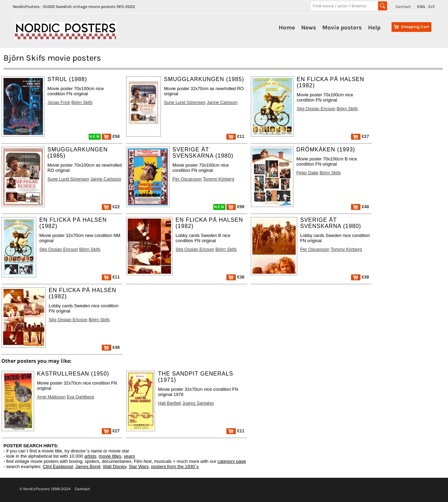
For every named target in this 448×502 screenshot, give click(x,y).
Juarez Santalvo (198, 403)
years (129, 456)
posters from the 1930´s (175, 466)
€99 (235, 207)
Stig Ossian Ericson (316, 109)
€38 (235, 277)
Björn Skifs (82, 102)
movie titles (110, 456)
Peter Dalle (307, 173)
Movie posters (342, 27)
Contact (403, 7)
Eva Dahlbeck (80, 397)
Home (287, 27)
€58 (111, 136)
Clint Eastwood (58, 466)
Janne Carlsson (222, 102)
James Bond (88, 466)
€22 (111, 207)
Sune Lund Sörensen (185, 102)
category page (232, 461)
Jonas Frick (59, 102)
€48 (360, 207)
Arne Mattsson (51, 397)
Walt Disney (115, 466)
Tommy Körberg (218, 179)
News (309, 27)
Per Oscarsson (187, 179)
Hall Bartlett (169, 403)
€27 (360, 136)
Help (374, 27)
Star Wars (139, 466)
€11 (235, 136)
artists (90, 456)
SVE (432, 7)
